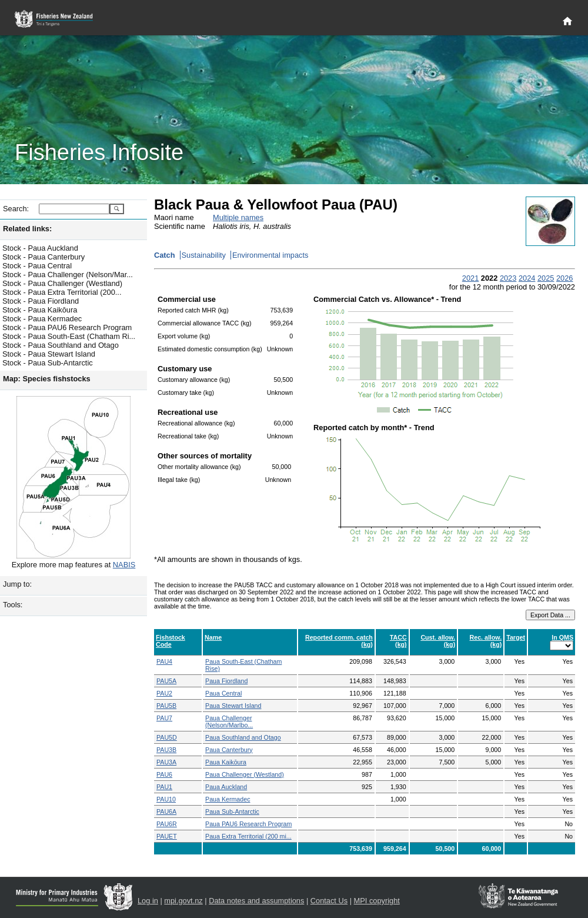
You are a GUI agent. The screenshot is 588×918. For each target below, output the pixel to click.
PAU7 (164, 718)
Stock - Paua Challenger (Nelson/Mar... (68, 275)
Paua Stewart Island (233, 706)
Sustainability (204, 255)
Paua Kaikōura (226, 762)
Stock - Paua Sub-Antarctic (48, 363)
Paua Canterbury (229, 750)
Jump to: (17, 584)
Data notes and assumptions (256, 901)
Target (516, 637)
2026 (564, 278)
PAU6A (166, 811)
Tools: (13, 605)
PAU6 (164, 774)
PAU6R (167, 824)
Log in (148, 901)
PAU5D (167, 737)
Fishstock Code (171, 641)
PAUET (167, 836)
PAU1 (164, 787)
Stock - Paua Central (37, 266)
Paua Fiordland (226, 681)
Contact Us (329, 901)
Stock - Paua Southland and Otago (61, 345)
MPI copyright (377, 901)
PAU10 (166, 799)
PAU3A (166, 762)
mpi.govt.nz (183, 901)
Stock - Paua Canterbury (44, 257)
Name (213, 637)
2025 (546, 278)
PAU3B (166, 750)
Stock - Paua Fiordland (41, 301)
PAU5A (166, 681)
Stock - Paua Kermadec (42, 319)
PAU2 (164, 693)
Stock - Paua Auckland (40, 248)
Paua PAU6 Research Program (248, 824)
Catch (165, 255)
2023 (508, 278)
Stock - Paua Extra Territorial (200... (62, 292)
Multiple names (238, 217)
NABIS (124, 565)
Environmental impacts (270, 255)
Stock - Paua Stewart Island (49, 354)
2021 (470, 278)
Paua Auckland (226, 787)
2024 (527, 278)
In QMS (562, 637)
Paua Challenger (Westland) (245, 774)
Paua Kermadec (228, 799)
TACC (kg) (398, 641)
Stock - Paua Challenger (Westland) (62, 283)
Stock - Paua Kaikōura (40, 310)
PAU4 (164, 661)
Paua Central (223, 693)
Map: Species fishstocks (47, 379)
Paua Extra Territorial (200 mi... (248, 836)
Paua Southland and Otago (243, 737)
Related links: (27, 229)
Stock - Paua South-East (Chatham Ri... (69, 336)
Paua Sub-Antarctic (232, 811)
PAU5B (166, 706)
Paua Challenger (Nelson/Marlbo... (229, 721)
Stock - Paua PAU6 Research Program (67, 327)
